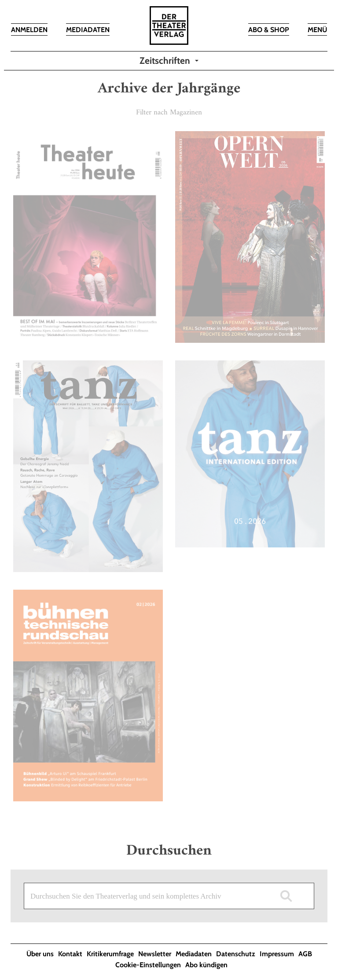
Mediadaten (194, 954)
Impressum (277, 954)
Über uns (40, 954)
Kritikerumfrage (110, 954)
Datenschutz (236, 954)
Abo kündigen (206, 965)
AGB (305, 954)
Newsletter (155, 954)
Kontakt (70, 954)
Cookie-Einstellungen (148, 965)
